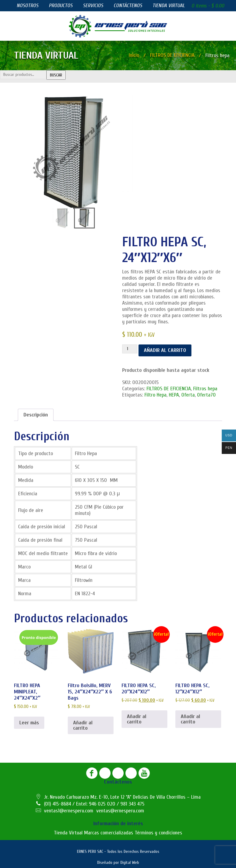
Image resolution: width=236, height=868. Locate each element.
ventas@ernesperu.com (120, 811)
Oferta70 (206, 395)
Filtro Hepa (155, 395)
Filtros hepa (205, 389)
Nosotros (27, 6)
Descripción (36, 415)
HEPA (174, 395)
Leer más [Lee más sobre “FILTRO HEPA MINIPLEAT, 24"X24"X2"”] (29, 722)
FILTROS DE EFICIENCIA (172, 55)
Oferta (188, 395)
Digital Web (130, 862)
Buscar (56, 75)
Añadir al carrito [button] (83, 725)
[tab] (36, 415)
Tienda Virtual (68, 833)
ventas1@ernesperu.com (69, 811)
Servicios (93, 6)
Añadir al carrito (165, 350)
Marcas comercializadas (109, 833)
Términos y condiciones (158, 833)
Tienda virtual (169, 6)
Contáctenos (128, 6)
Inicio (134, 55)
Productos (61, 6)
